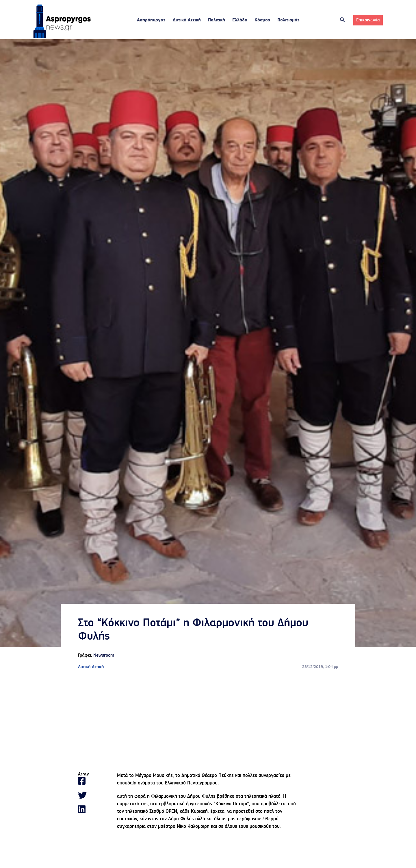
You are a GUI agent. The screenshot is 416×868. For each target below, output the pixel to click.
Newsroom (104, 655)
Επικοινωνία (368, 20)
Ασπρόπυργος (151, 20)
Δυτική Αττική (187, 20)
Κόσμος (262, 20)
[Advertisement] (208, 721)
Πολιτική (217, 20)
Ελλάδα (240, 20)
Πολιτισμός (288, 20)
